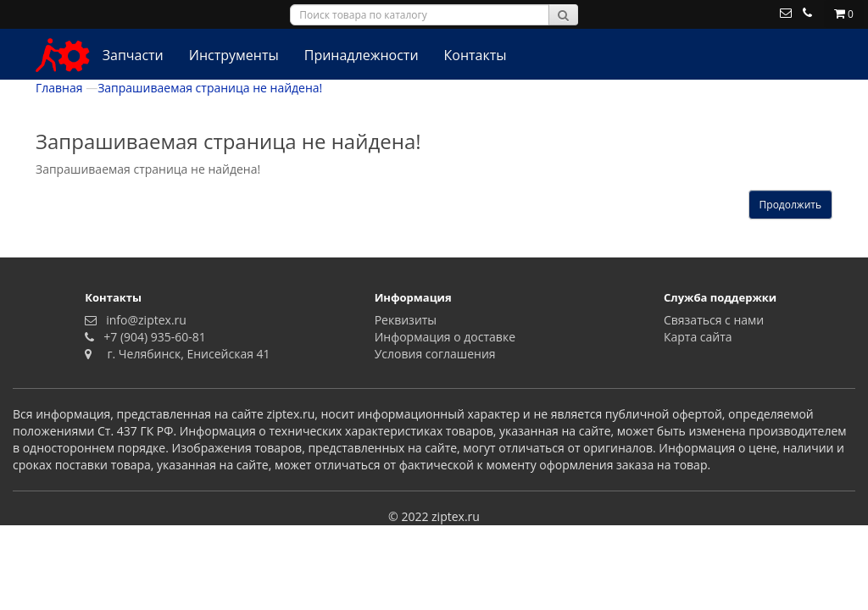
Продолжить (790, 205)
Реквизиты (406, 320)
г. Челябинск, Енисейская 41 (183, 354)
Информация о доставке (445, 337)
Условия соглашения (435, 354)
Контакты (476, 55)
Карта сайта (698, 337)
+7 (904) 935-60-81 (152, 337)
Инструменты (234, 55)
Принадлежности (362, 55)
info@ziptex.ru (143, 320)
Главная (59, 88)
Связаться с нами (714, 320)
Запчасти (133, 55)
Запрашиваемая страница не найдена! (210, 88)
